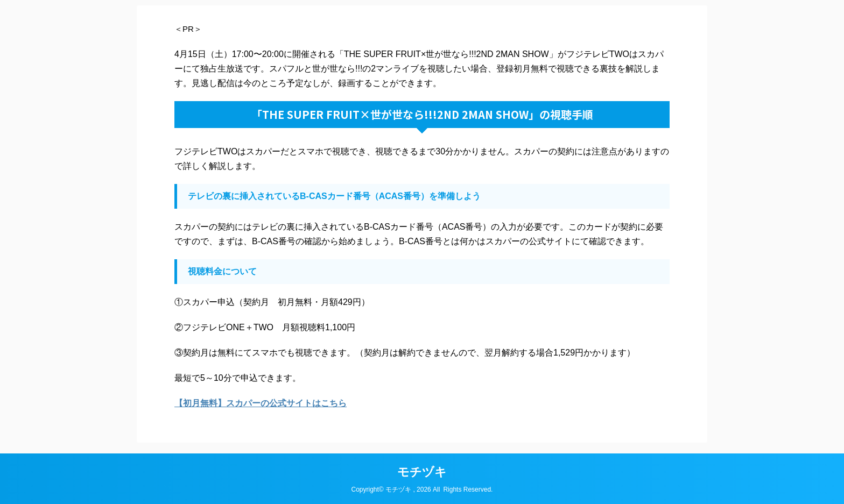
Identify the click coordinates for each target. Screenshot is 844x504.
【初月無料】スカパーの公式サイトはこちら (261, 403)
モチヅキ (422, 472)
